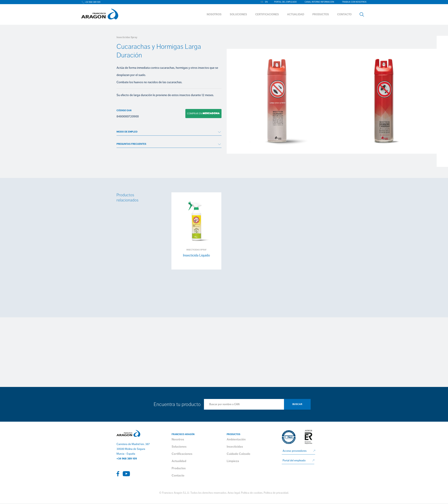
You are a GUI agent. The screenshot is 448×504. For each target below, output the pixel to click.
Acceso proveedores (295, 451)
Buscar (297, 404)
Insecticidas (235, 447)
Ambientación (236, 439)
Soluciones (179, 447)
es (262, 2)
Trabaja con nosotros (354, 2)
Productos (179, 468)
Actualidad (179, 461)
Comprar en (203, 113)
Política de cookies (252, 493)
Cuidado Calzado (238, 454)
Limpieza (233, 461)
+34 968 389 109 (127, 459)
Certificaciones (182, 454)
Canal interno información (319, 2)
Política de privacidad (276, 493)
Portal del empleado (285, 2)
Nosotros (178, 439)
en (266, 2)
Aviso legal (234, 493)
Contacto (178, 475)
